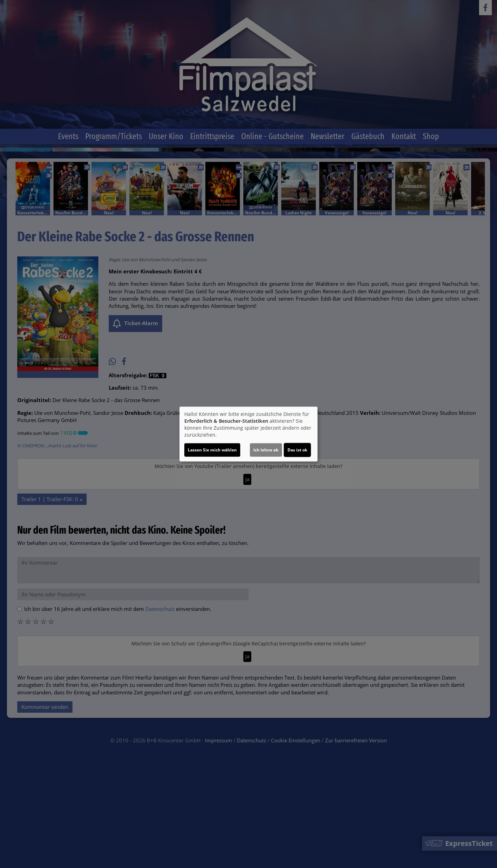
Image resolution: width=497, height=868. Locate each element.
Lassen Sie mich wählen (212, 450)
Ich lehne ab (266, 450)
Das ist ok (297, 450)
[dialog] (248, 434)
